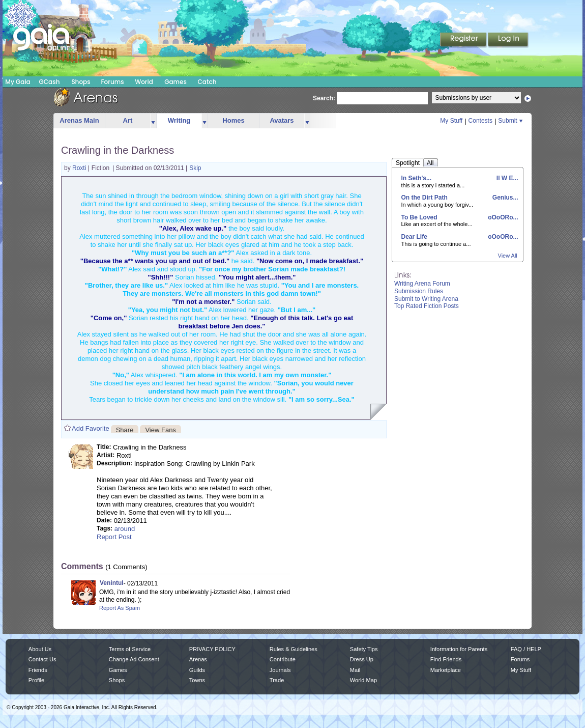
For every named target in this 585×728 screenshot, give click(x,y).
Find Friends (446, 659)
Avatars (282, 120)
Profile (36, 680)
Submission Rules (419, 291)
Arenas (198, 659)
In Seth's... (417, 178)
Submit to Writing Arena (426, 299)
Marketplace (446, 670)
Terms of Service (130, 649)
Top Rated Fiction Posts (427, 306)
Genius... (504, 198)
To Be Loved (419, 217)
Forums (112, 82)
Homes (233, 120)
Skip (195, 168)
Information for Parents (459, 649)
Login (508, 40)
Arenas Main (79, 120)
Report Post (114, 537)
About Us (40, 649)
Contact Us (42, 659)
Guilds (197, 670)
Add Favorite (91, 428)
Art (128, 120)
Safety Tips (364, 649)
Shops (81, 82)
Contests (480, 121)
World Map (363, 680)
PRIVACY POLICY (212, 649)
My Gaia (18, 82)
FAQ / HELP (526, 649)
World (144, 82)
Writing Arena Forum (422, 284)
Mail (355, 670)
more (153, 121)
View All (508, 256)
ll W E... (506, 178)
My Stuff (451, 121)
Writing (179, 120)
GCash (50, 82)
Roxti (80, 168)
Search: (324, 98)
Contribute (283, 659)
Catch (207, 82)
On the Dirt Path (425, 198)
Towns (197, 680)
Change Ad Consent (134, 659)
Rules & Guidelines (294, 649)
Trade (277, 680)
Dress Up (362, 659)
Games (175, 82)
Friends (38, 670)
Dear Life (414, 237)
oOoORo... (502, 217)
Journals (280, 670)
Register (464, 40)
